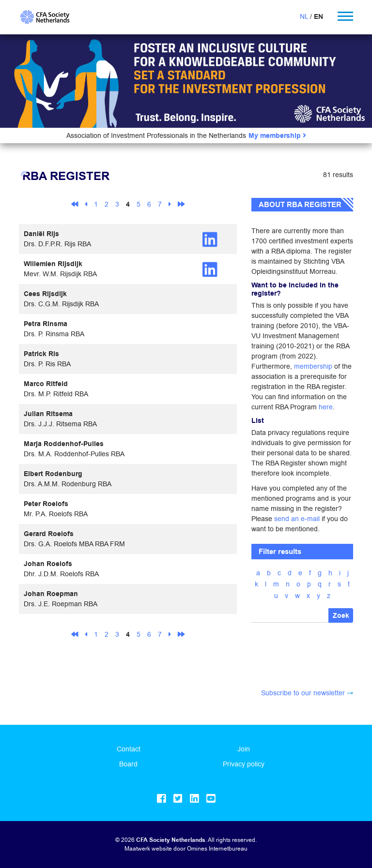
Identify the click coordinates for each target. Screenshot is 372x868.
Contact (129, 749)
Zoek (341, 616)
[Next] (170, 204)
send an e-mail (297, 519)
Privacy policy (244, 764)
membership (313, 366)
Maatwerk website (148, 848)
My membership (277, 136)
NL (304, 16)
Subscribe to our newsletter (303, 693)
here (326, 407)
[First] (75, 204)
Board (128, 764)
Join (244, 749)
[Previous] (86, 204)
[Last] (181, 204)
